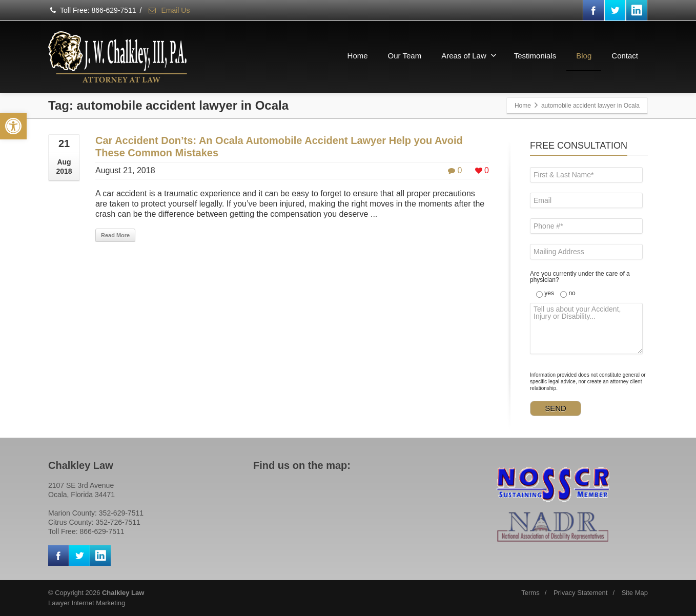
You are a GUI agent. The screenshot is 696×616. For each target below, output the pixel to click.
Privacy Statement (581, 593)
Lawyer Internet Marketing (87, 603)
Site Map (635, 593)
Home (358, 56)
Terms (530, 593)
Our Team (405, 56)
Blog (584, 56)
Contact (625, 56)
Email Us (169, 10)
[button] (13, 126)
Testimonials (535, 56)
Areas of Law (469, 55)
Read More (115, 235)
